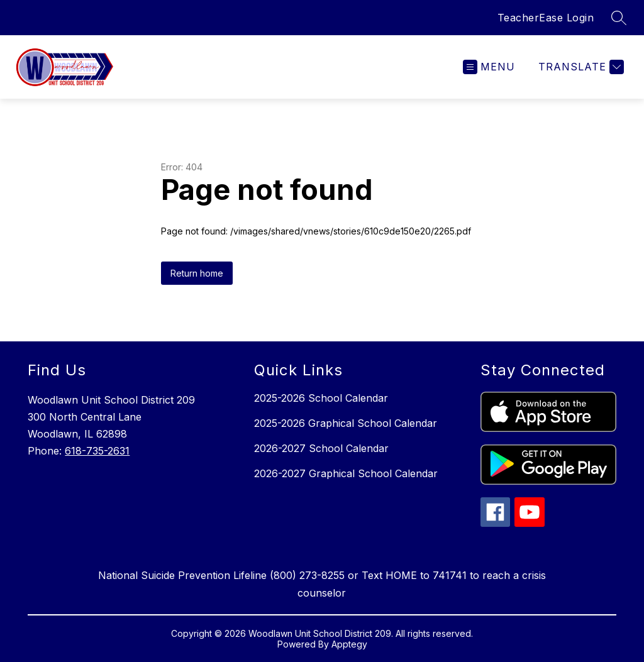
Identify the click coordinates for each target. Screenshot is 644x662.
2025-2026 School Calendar (321, 398)
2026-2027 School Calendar (321, 448)
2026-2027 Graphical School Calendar (346, 473)
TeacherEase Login (546, 18)
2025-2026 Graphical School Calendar (346, 423)
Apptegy (349, 644)
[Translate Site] (580, 67)
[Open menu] (489, 67)
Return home (197, 273)
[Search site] (619, 18)
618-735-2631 (97, 451)
